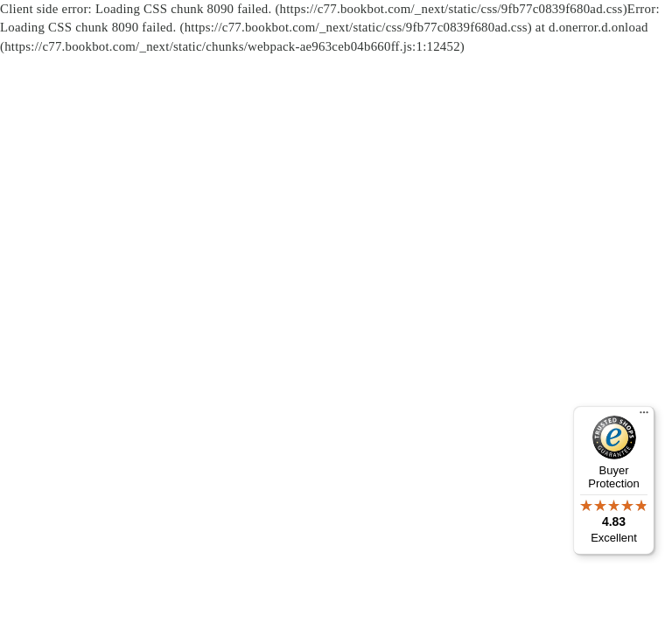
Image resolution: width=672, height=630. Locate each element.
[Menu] (644, 416)
